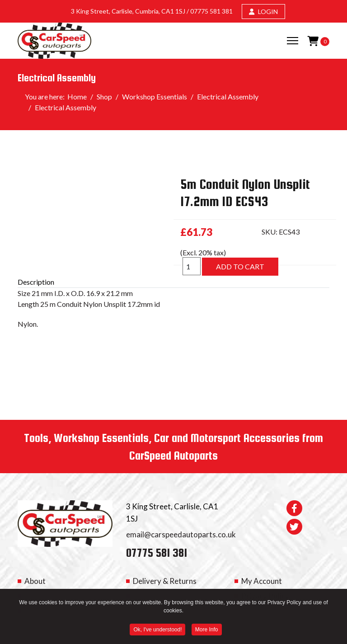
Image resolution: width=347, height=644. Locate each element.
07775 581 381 (211, 11)
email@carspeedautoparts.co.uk (181, 534)
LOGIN (263, 12)
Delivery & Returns (165, 581)
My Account (262, 581)
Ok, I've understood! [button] (157, 631)
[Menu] (293, 41)
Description (36, 282)
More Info (207, 631)
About (35, 581)
